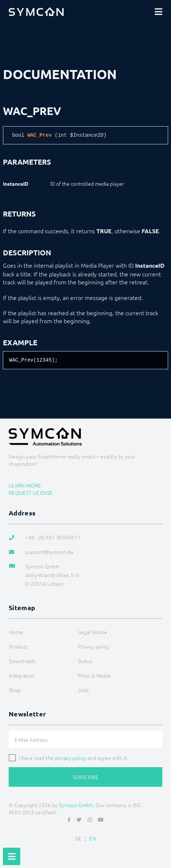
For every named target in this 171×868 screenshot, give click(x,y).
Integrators (22, 675)
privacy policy (71, 758)
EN (93, 838)
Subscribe (86, 777)
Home (16, 632)
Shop (15, 690)
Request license (31, 493)
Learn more (25, 485)
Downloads (22, 661)
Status (85, 661)
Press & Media (94, 675)
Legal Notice (93, 632)
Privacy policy (94, 646)
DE (78, 838)
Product (18, 646)
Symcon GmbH (76, 805)
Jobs (83, 690)
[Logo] (36, 12)
